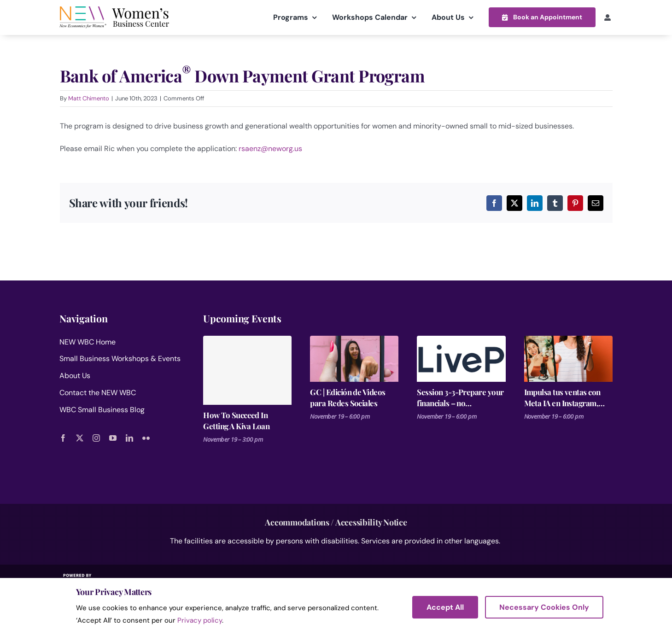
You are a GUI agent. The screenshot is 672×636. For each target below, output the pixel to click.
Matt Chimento (89, 98)
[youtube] (113, 438)
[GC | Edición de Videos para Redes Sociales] (354, 358)
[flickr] (146, 438)
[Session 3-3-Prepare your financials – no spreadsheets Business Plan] (461, 358)
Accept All (445, 607)
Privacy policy (200, 620)
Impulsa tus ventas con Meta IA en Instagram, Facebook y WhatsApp (562, 397)
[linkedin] (129, 438)
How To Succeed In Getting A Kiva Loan (236, 420)
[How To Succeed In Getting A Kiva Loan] (247, 370)
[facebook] (63, 438)
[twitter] (80, 438)
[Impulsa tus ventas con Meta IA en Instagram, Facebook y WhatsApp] (568, 358)
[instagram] (96, 438)
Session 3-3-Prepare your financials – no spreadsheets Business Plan (460, 397)
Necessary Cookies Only (544, 607)
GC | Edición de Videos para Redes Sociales (348, 397)
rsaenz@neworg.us (270, 148)
